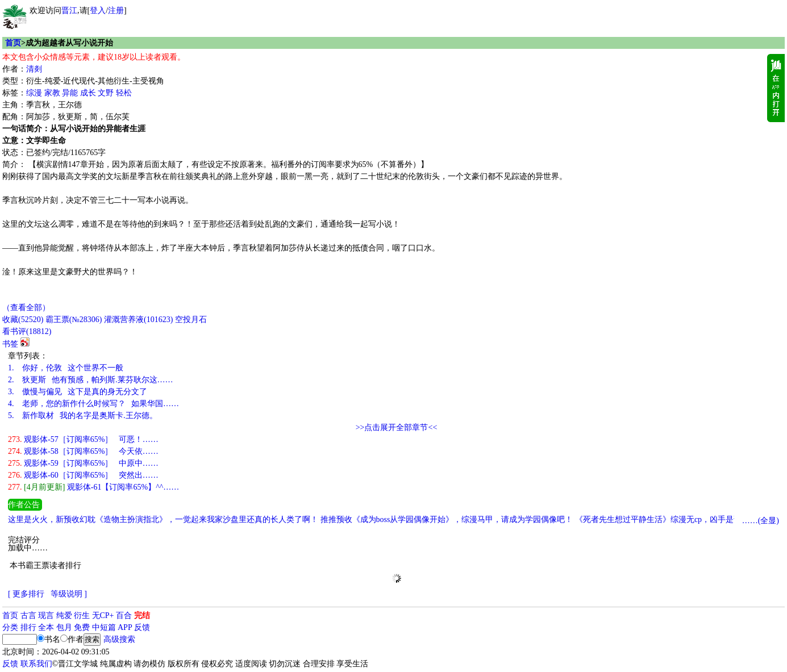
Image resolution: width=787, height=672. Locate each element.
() (23, 320)
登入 (98, 11)
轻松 (124, 93)
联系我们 (36, 664)
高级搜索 (119, 639)
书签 (10, 344)
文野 (106, 93)
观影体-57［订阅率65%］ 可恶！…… (83, 439)
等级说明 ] (69, 594)
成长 (88, 93)
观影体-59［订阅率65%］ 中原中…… (83, 463)
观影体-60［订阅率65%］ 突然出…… (83, 475)
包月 (64, 627)
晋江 (69, 11)
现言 (46, 615)
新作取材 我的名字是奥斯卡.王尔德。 (83, 416)
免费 (82, 627)
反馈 (142, 627)
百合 (124, 615)
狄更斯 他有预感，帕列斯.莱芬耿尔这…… (91, 380)
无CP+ (103, 615)
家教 (52, 93)
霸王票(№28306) (74, 320)
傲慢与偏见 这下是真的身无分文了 (78, 392)
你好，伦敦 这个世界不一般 (66, 368)
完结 (142, 615)
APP (125, 627)
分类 (10, 627)
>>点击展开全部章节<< (397, 427)
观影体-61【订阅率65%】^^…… (93, 487)
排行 (28, 627)
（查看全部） (26, 308)
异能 (70, 93)
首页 (13, 43)
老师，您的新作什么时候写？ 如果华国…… (93, 404)
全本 (46, 627)
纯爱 (64, 615)
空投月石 (191, 320)
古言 (28, 615)
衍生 (82, 615)
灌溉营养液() (138, 320)
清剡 (34, 69)
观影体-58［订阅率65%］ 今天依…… (83, 451)
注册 (116, 11)
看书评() (27, 331)
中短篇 (104, 627)
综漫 (34, 93)
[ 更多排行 (26, 594)
